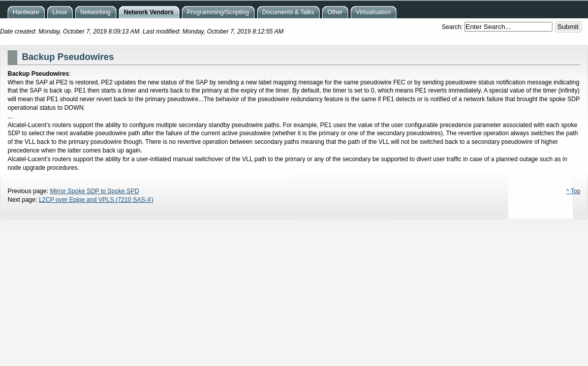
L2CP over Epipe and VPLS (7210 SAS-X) (96, 200)
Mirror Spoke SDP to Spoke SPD (94, 191)
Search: (453, 27)
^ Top (573, 191)
